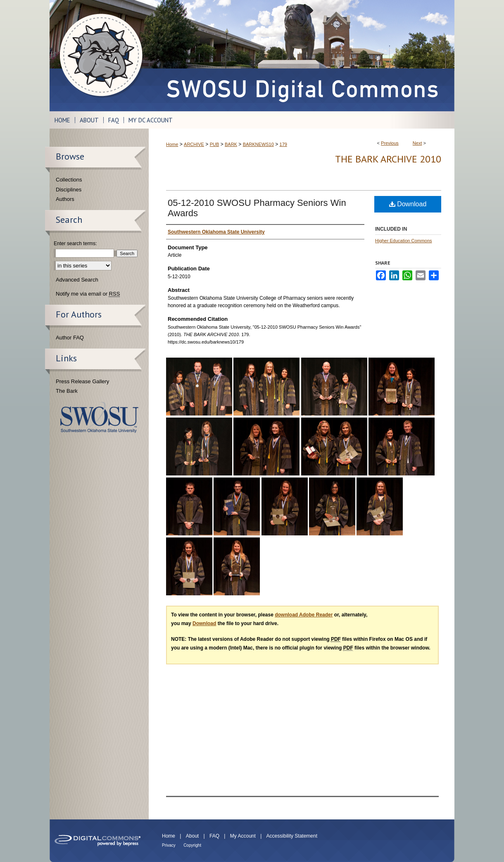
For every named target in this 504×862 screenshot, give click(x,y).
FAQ (214, 836)
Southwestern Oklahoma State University (99, 417)
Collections (69, 180)
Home (172, 144)
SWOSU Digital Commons (302, 56)
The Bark (67, 391)
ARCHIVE (194, 144)
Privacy (169, 845)
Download (408, 204)
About (192, 836)
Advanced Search (77, 280)
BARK (231, 144)
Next (417, 143)
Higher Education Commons (404, 241)
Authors (65, 199)
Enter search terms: (75, 244)
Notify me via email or (88, 294)
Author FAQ (70, 338)
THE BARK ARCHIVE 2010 (388, 159)
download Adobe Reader (304, 615)
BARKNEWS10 (258, 144)
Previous (390, 143)
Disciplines (69, 190)
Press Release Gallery (82, 381)
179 (283, 144)
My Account (243, 836)
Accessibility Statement (292, 836)
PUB (215, 144)
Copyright (192, 845)
